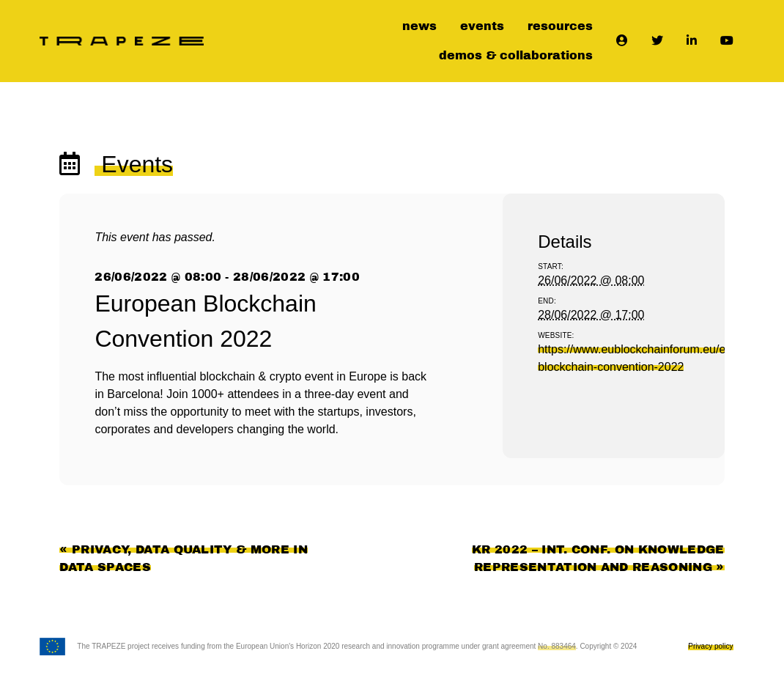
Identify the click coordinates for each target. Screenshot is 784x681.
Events (134, 164)
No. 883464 (557, 646)
